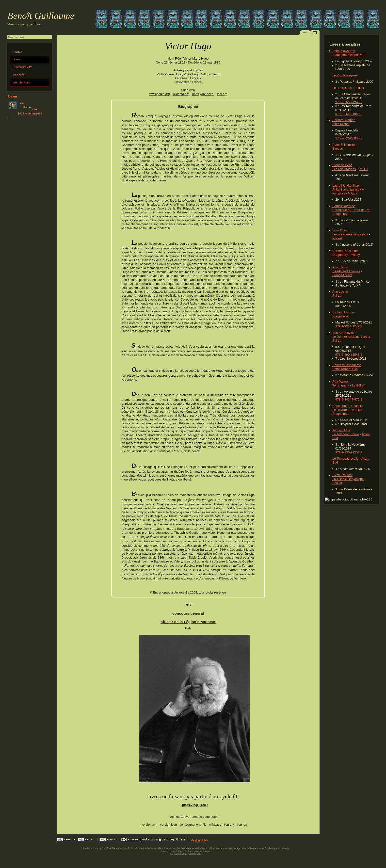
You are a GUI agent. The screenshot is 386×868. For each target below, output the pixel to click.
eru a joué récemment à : (25, 113)
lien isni (242, 825)
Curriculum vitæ (23, 67)
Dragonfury (340, 255)
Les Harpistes (342, 88)
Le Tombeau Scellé (346, 434)
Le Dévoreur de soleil (347, 410)
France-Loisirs (342, 275)
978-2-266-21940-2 (349, 102)
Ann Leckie (340, 292)
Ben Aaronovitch (344, 333)
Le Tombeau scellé (345, 458)
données (207, 94)
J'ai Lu (363, 169)
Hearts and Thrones (346, 271)
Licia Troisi (340, 230)
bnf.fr (196, 94)
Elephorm (189, 851)
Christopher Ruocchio (347, 406)
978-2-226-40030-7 (349, 138)
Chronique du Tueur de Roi (351, 210)
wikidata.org (181, 94)
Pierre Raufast (342, 475)
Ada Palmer (341, 381)
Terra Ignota (341, 385)
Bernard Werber (344, 120)
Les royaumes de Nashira (350, 234)
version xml (149, 825)
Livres (16, 59)
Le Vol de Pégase (345, 75)
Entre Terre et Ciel (345, 369)
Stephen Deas (342, 165)
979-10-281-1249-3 (349, 326)
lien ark (229, 825)
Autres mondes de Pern (349, 55)
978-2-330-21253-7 (349, 452)
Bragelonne (340, 214)
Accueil (17, 52)
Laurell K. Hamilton (346, 185)
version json (168, 825)
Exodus (338, 149)
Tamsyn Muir (341, 430)
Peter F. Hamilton (344, 145)
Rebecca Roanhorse (347, 365)
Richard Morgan (344, 312)
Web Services (21, 82)
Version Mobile (200, 840)
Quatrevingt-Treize (199, 161)
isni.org (222, 94)
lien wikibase (212, 825)
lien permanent (190, 825)
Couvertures (189, 817)
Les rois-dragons (344, 169)
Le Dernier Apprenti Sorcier (351, 337)
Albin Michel (341, 124)
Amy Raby (340, 267)
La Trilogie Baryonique (348, 479)
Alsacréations (203, 851)
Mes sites (19, 75)
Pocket (359, 88)
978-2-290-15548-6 (349, 355)
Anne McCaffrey (344, 51)
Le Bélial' (358, 385)
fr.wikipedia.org (159, 94)
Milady (352, 193)
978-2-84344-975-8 (349, 399)
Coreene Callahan (345, 251)
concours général (188, 613)
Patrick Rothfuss (344, 206)
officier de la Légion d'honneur (188, 622)
